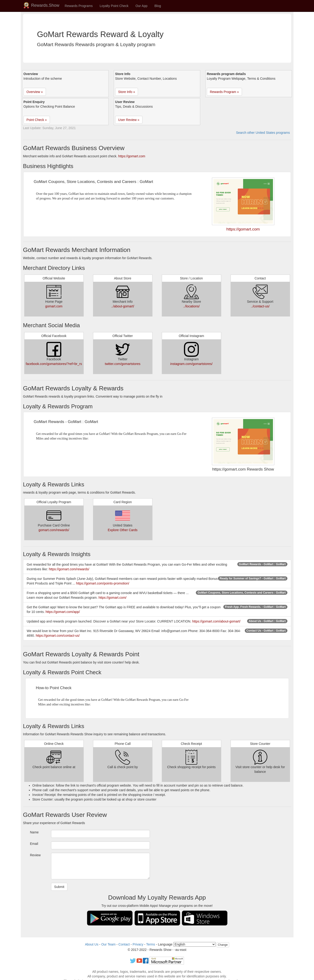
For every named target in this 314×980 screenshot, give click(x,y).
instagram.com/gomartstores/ (191, 364)
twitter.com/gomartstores (123, 364)
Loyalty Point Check (114, 6)
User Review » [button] (129, 120)
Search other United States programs (263, 133)
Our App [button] (141, 6)
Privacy (138, 944)
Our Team (108, 944)
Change (223, 945)
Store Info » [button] (127, 92)
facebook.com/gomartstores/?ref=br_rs (54, 364)
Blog (158, 6)
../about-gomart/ (123, 306)
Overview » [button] (35, 92)
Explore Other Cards (123, 530)
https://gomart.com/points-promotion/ (103, 583)
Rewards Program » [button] (224, 92)
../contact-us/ (260, 306)
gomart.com (54, 306)
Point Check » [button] (37, 120)
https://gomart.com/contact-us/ (58, 636)
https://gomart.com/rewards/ (69, 569)
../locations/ (192, 306)
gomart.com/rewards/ (54, 530)
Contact (124, 944)
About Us (92, 944)
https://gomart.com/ (113, 598)
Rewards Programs (79, 6)
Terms (151, 944)
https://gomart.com (132, 156)
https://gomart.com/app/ (63, 612)
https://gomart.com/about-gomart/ (216, 621)
